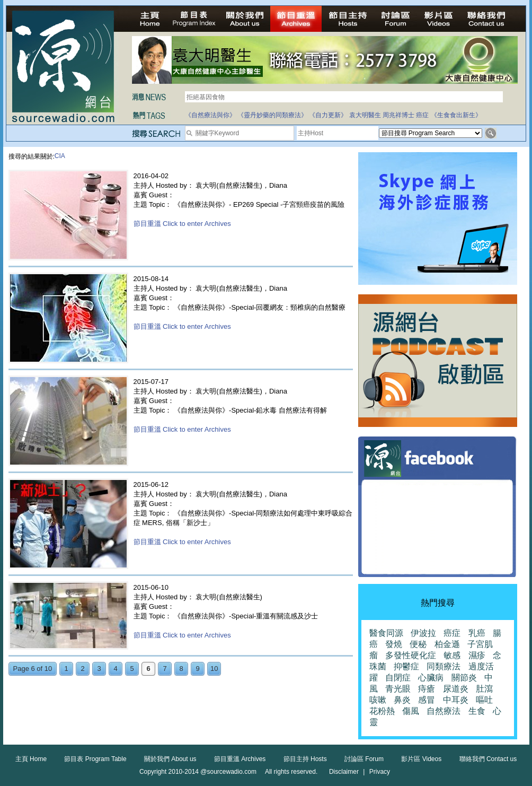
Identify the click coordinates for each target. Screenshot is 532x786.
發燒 (394, 644)
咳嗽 (378, 700)
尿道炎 (456, 689)
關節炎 (464, 678)
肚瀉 (484, 689)
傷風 (411, 711)
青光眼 (398, 689)
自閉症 (398, 678)
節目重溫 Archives (240, 759)
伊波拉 (423, 633)
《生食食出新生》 (456, 115)
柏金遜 (447, 644)
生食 (477, 711)
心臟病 (431, 678)
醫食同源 (386, 633)
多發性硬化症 (411, 655)
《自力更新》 (328, 115)
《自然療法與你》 (210, 115)
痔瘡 (427, 689)
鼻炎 (402, 700)
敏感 (452, 655)
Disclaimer (344, 772)
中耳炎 (456, 700)
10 (214, 669)
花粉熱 (382, 711)
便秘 (418, 644)
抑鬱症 (406, 666)
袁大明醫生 (365, 115)
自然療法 (444, 711)
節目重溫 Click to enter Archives (182, 224)
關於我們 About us (170, 759)
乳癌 (477, 633)
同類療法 (444, 666)
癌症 (422, 115)
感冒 (427, 700)
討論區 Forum (364, 759)
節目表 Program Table (95, 759)
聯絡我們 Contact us (488, 759)
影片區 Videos (421, 759)
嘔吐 (484, 700)
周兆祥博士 (398, 115)
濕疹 (477, 655)
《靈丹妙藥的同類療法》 (272, 115)
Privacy (380, 772)
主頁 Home (31, 759)
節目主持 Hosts (305, 759)
